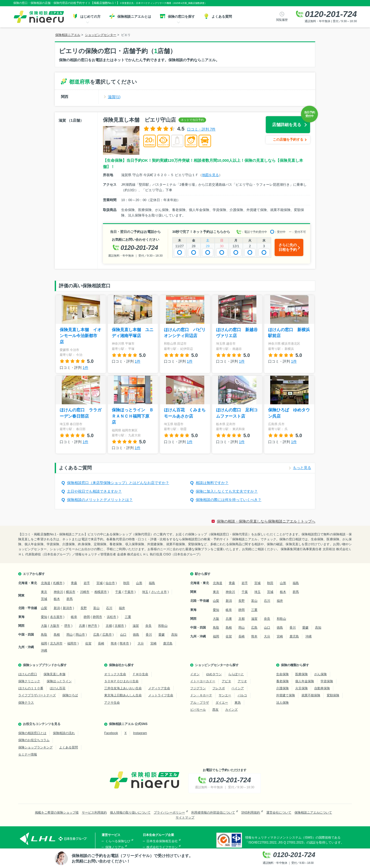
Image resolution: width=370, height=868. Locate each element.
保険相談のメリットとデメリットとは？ (100, 500)
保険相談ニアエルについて (313, 813)
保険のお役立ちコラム (34, 740)
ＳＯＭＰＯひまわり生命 (121, 681)
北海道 (46, 583)
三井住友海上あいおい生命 (123, 688)
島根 (57, 635)
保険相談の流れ (64, 733)
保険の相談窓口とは (32, 733)
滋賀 (136, 626)
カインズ (231, 710)
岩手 (87, 583)
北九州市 (56, 643)
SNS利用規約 (251, 813)
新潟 (57, 608)
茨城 (44, 599)
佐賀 (88, 643)
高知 (174, 635)
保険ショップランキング (35, 747)
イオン (195, 674)
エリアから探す (34, 574)
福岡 (44, 643)
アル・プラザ (200, 703)
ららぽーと (236, 674)
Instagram (140, 733)
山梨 (44, 608)
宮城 (100, 583)
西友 (215, 710)
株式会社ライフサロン (162, 847)
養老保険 (282, 681)
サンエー (225, 695)
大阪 (44, 626)
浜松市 (112, 617)
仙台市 (110, 583)
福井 (122, 608)
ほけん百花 (58, 688)
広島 (96, 635)
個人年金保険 (305, 681)
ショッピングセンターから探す (217, 665)
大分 (141, 643)
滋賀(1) (114, 97)
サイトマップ (185, 817)
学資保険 (327, 681)
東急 (238, 703)
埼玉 (145, 592)
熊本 (114, 643)
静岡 (87, 617)
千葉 (118, 592)
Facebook (111, 733)
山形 (139, 583)
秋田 (126, 583)
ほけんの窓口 (28, 674)
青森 (74, 583)
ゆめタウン (214, 674)
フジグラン (198, 688)
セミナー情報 (28, 754)
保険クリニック (29, 681)
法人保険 (282, 703)
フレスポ (219, 688)
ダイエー (222, 703)
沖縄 (44, 650)
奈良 (149, 626)
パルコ (242, 695)
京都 (109, 626)
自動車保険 (322, 688)
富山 (96, 608)
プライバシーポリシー (169, 813)
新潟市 (67, 608)
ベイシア (238, 688)
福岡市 (72, 643)
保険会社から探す (121, 665)
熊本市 (124, 643)
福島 (152, 583)
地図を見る (210, 175)
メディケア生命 (159, 688)
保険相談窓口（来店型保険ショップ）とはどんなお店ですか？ (118, 483)
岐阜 (74, 617)
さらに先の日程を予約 (288, 247)
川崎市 (85, 592)
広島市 (107, 635)
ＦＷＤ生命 (140, 674)
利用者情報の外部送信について (213, 813)
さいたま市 (159, 592)
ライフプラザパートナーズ (37, 695)
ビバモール (198, 710)
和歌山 (163, 626)
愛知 (44, 617)
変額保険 (333, 695)
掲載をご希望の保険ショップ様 (57, 813)
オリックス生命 (115, 674)
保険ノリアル (115, 847)
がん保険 (320, 674)
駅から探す (203, 574)
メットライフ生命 (161, 695)
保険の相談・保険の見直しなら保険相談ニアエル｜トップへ (266, 521)
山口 (123, 635)
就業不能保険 (311, 695)
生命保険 (282, 674)
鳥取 (44, 635)
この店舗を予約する (288, 139)
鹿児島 (168, 643)
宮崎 (153, 643)
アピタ (226, 681)
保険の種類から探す (295, 665)
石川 (109, 608)
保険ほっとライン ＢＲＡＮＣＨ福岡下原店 (133, 416)
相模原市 (101, 592)
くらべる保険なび (118, 841)
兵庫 (82, 626)
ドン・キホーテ (201, 695)
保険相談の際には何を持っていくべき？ (229, 500)
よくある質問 (69, 747)
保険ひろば (70, 695)
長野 (84, 608)
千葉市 (129, 592)
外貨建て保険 (286, 695)
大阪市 (55, 626)
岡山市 (80, 635)
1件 (85, 368)
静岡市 (97, 617)
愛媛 (162, 635)
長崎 (101, 643)
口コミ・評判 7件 (201, 129)
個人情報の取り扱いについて (130, 813)
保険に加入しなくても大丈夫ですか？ (227, 491)
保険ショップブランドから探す (45, 665)
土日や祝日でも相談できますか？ (94, 491)
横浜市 (71, 592)
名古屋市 (56, 617)
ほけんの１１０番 (31, 688)
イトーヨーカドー (203, 681)
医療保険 (301, 674)
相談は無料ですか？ (212, 483)
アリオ (242, 681)
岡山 (70, 635)
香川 (149, 635)
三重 (128, 617)
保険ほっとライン (59, 681)
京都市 (119, 626)
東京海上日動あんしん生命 (123, 695)
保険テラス (26, 703)
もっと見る (302, 468)
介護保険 (282, 688)
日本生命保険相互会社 (162, 841)
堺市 (67, 626)
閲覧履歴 (282, 20)
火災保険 (301, 688)
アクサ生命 (112, 703)
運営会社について (279, 813)
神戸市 (92, 626)
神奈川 (58, 592)
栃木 (57, 599)
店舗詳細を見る (287, 125)
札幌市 (58, 583)
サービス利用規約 (94, 813)
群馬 (70, 599)
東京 (44, 592)
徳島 (136, 635)
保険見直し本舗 (54, 674)
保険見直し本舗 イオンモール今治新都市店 (81, 336)
